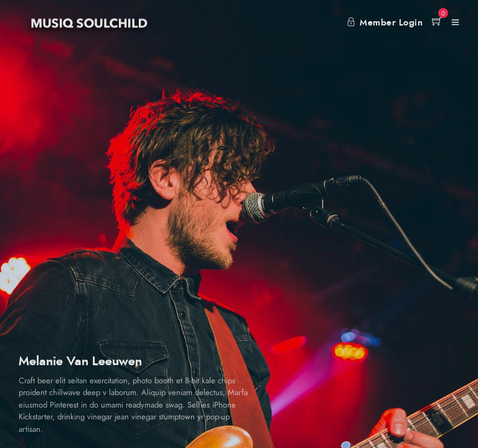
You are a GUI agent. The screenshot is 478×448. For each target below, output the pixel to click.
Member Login (385, 23)
